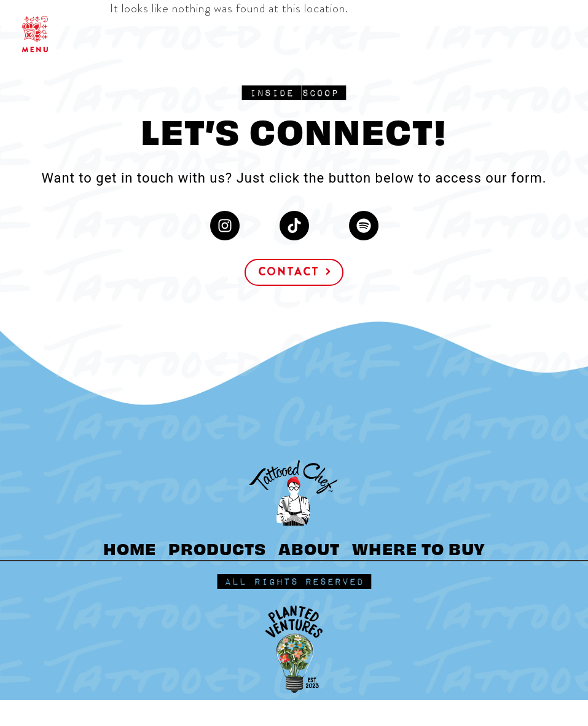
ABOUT (309, 547)
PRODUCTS (217, 547)
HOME (130, 547)
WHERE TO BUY (419, 547)
